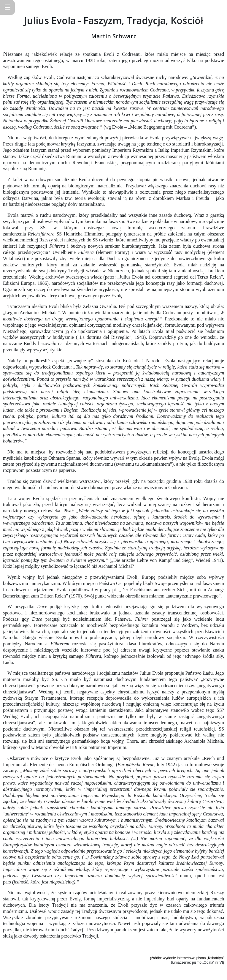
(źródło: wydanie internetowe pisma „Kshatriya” (187, 958)
